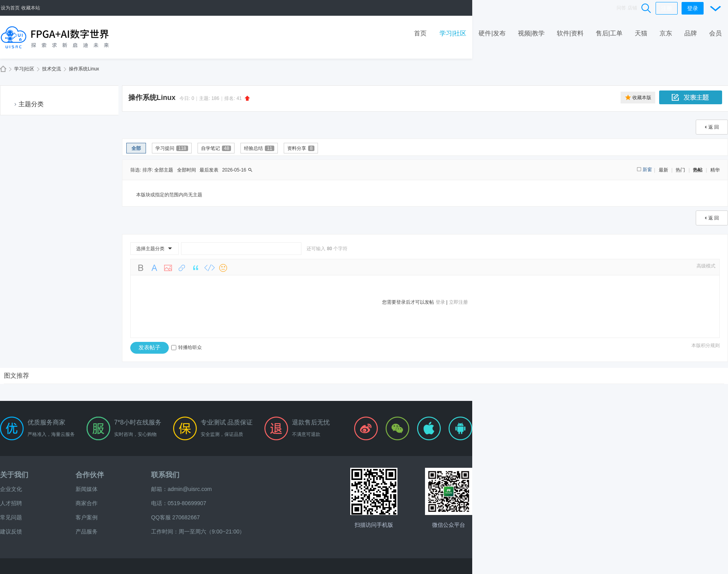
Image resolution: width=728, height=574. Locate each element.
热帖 (698, 170)
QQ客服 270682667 (176, 517)
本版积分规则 (706, 345)
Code (209, 268)
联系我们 (165, 475)
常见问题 (11, 517)
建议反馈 (11, 532)
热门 (680, 170)
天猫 (641, 33)
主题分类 (31, 104)
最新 (663, 170)
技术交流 (52, 69)
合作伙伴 (90, 475)
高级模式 (706, 266)
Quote (196, 268)
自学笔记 (216, 148)
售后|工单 (609, 33)
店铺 (632, 8)
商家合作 (87, 503)
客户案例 (87, 517)
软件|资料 (570, 33)
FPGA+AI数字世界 (3, 69)
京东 (666, 33)
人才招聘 (11, 503)
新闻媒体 (87, 489)
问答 (621, 8)
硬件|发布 (492, 33)
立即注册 (458, 302)
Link (182, 268)
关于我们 (14, 475)
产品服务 (87, 532)
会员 (715, 33)
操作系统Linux (84, 69)
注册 (667, 8)
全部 (136, 148)
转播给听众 (187, 347)
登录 (693, 8)
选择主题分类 (150, 249)
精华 (715, 170)
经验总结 (259, 148)
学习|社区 (453, 33)
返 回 (714, 127)
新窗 (647, 170)
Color (154, 268)
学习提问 (172, 148)
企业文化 (11, 489)
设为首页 (10, 8)
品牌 (691, 33)
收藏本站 (31, 8)
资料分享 (301, 148)
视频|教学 (531, 33)
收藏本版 (642, 98)
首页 (420, 33)
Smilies (223, 268)
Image (168, 268)
